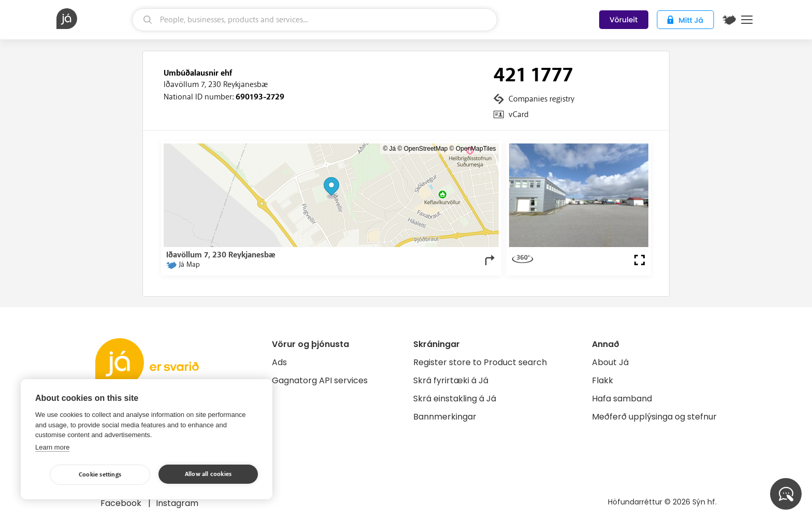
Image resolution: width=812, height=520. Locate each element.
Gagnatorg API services (320, 380)
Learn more (52, 447)
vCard (519, 114)
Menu (747, 20)
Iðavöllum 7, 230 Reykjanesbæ (216, 84)
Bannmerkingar (445, 417)
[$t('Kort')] (729, 20)
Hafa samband (622, 399)
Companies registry (541, 99)
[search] (315, 20)
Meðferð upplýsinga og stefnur (654, 417)
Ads (279, 362)
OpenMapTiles (476, 149)
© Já (389, 149)
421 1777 (533, 75)
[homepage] (93, 19)
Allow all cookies (208, 474)
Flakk (603, 380)
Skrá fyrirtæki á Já (451, 380)
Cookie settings (100, 475)
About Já (610, 362)
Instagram (177, 503)
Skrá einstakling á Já (455, 399)
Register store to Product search (480, 362)
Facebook (122, 503)
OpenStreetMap (426, 149)
